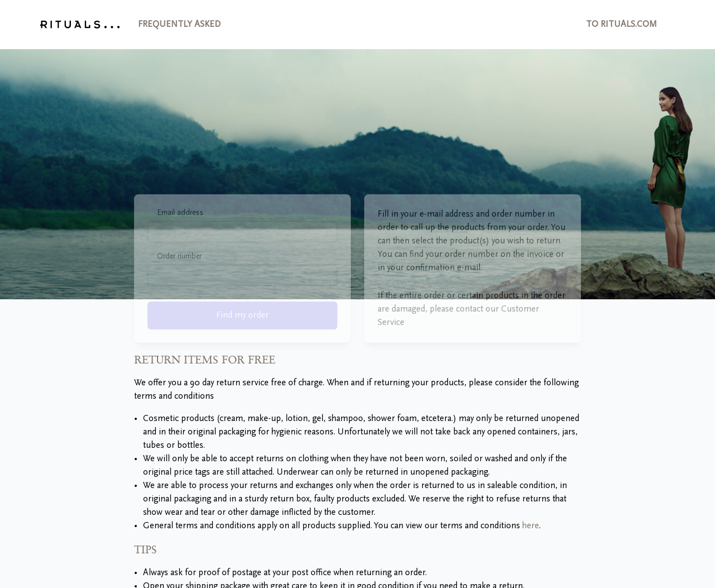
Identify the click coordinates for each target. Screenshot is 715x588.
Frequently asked (179, 25)
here (531, 526)
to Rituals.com (621, 25)
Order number (179, 275)
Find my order (242, 334)
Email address (180, 232)
